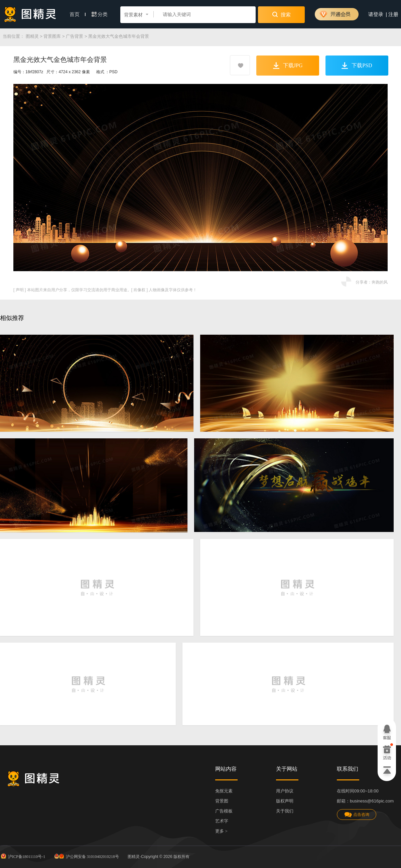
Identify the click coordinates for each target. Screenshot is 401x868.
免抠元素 (224, 791)
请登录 (376, 14)
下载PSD (357, 66)
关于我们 (285, 811)
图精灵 (32, 36)
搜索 (282, 14)
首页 (78, 14)
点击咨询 (357, 815)
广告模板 (224, 811)
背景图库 (52, 36)
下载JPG (288, 66)
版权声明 (285, 801)
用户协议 (285, 791)
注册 (393, 14)
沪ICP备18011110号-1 (23, 856)
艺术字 (222, 821)
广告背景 (75, 36)
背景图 (222, 801)
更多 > (221, 831)
